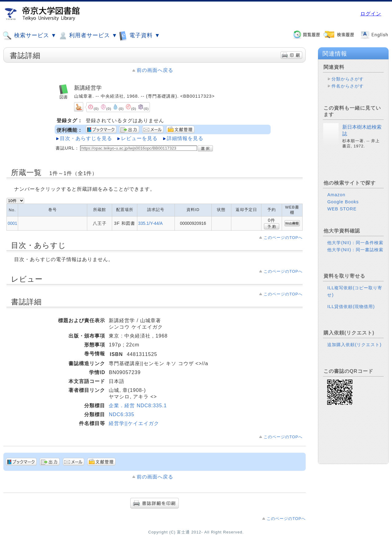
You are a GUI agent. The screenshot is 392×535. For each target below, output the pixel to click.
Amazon (336, 195)
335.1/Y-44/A (151, 223)
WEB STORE (342, 209)
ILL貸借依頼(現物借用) (351, 307)
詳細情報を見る (185, 138)
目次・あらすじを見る (86, 138)
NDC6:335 (122, 414)
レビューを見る (139, 138)
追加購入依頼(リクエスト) (354, 345)
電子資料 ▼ (139, 35)
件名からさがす (348, 86)
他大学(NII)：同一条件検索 (355, 243)
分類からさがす (348, 79)
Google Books (343, 202)
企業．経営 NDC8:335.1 (138, 406)
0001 (12, 223)
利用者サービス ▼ (88, 36)
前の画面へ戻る (155, 70)
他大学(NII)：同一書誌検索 (355, 250)
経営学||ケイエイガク (134, 423)
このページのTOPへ (283, 238)
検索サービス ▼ (29, 36)
